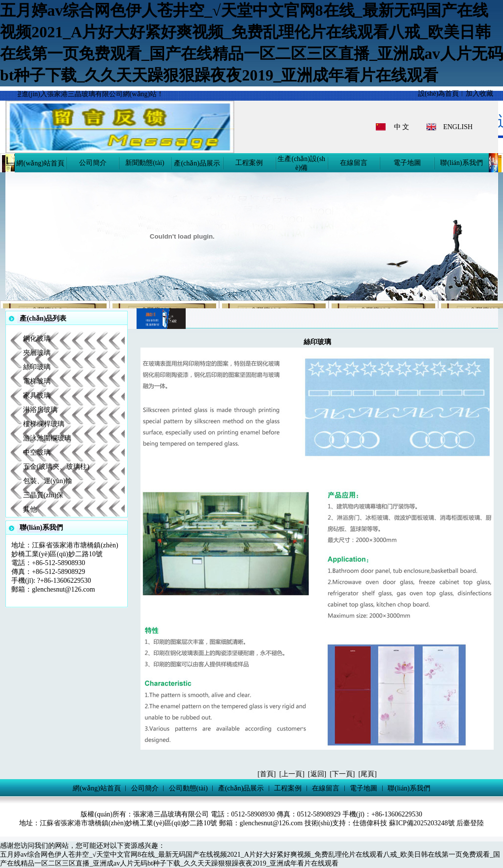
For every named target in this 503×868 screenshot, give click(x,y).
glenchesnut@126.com (63, 589)
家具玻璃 (37, 395)
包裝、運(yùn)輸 (48, 481)
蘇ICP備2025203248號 (423, 823)
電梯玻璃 (37, 381)
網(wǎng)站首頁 (40, 163)
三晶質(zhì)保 (43, 495)
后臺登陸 (470, 823)
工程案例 (249, 163)
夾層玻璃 (37, 353)
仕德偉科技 (370, 823)
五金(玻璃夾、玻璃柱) (56, 467)
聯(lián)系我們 (461, 163)
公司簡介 (93, 163)
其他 (30, 509)
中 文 (402, 127)
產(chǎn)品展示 (197, 163)
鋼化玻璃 (37, 339)
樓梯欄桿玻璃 (44, 424)
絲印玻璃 (37, 367)
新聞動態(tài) (145, 163)
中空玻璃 (37, 452)
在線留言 (354, 163)
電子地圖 (407, 163)
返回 (317, 774)
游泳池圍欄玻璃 (47, 438)
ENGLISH (458, 127)
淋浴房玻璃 (40, 410)
